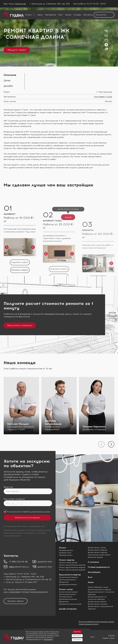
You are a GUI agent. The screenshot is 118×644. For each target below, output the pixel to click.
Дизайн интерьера (68, 609)
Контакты (88, 15)
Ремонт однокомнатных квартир (72, 565)
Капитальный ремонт (67, 580)
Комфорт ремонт (66, 550)
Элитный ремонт (66, 597)
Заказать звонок (16, 601)
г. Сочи (7, 582)
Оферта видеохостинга (88, 624)
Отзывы (77, 15)
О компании (93, 562)
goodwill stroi (45, 562)
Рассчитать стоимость (20, 325)
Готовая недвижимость (99, 567)
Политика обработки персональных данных (96, 622)
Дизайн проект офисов (97, 552)
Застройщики (94, 572)
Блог (61, 15)
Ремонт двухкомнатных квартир (72, 567)
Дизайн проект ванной (97, 602)
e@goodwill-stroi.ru (19, 567)
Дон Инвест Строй (103, 97)
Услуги (28, 15)
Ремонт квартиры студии (98, 587)
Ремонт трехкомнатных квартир (72, 570)
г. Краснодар (10, 577)
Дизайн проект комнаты (98, 604)
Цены (40, 15)
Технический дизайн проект (99, 555)
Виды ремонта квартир (70, 575)
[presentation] (101, 444)
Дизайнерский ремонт (68, 585)
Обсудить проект (17, 50)
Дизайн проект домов (97, 548)
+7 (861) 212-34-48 (18, 562)
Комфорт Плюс (65, 553)
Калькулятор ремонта (101, 16)
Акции (68, 15)
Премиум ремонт (66, 555)
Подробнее (48, 639)
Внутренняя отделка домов (70, 604)
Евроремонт (64, 582)
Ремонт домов (66, 589)
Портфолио (50, 15)
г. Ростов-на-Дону (13, 579)
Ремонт (63, 548)
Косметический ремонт (68, 577)
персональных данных (41, 512)
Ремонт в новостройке (68, 563)
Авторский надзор (95, 557)
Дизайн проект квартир (97, 550)
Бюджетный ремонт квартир (99, 590)
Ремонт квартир (67, 560)
